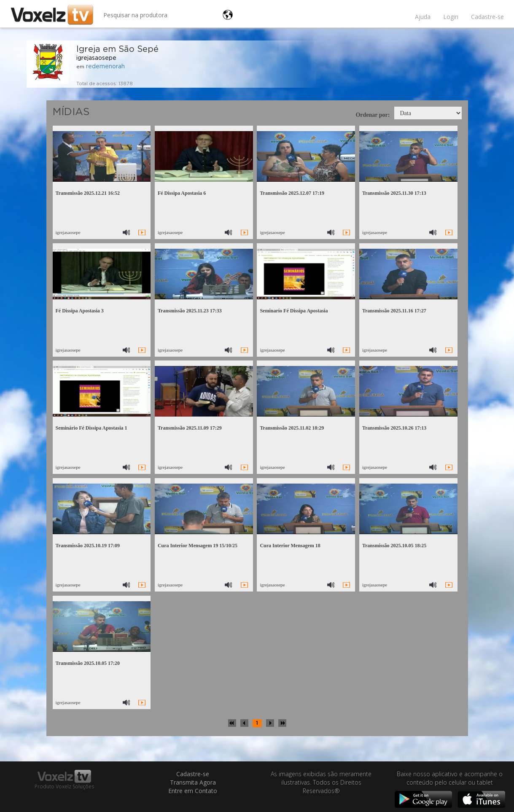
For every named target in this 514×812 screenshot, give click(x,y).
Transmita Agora (193, 782)
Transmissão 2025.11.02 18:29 (292, 428)
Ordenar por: (373, 115)
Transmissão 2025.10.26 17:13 (394, 428)
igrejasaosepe (96, 58)
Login (451, 17)
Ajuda (423, 17)
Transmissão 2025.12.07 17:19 (292, 193)
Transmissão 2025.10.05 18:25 (394, 546)
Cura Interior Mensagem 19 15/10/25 (198, 546)
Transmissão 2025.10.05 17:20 (87, 663)
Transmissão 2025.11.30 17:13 (394, 193)
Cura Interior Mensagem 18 (290, 546)
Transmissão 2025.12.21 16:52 (87, 193)
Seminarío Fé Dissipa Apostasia (294, 311)
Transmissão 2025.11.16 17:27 (394, 311)
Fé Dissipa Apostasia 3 (79, 311)
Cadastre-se (487, 17)
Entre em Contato (193, 791)
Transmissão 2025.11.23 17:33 (190, 311)
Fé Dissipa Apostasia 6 (182, 193)
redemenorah (105, 67)
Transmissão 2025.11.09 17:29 (190, 428)
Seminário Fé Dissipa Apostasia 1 (91, 428)
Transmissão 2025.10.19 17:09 (87, 546)
